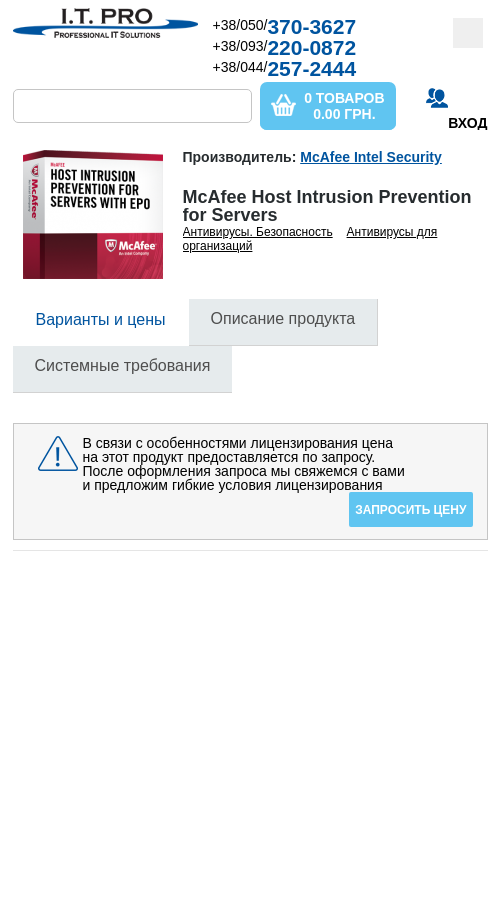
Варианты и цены (101, 319)
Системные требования (123, 365)
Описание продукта (283, 318)
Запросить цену (410, 510)
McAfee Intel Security (371, 157)
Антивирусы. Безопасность (258, 232)
